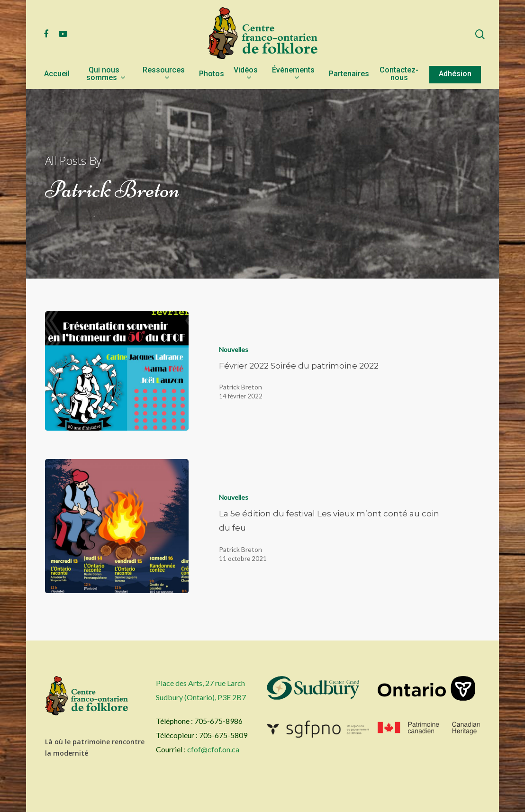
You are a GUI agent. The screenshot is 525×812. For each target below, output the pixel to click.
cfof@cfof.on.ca (213, 749)
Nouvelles (234, 349)
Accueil (57, 74)
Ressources (164, 74)
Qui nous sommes (105, 74)
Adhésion (455, 74)
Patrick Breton (240, 387)
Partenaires (349, 74)
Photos (212, 74)
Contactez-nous (399, 74)
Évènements (293, 74)
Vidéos (246, 74)
